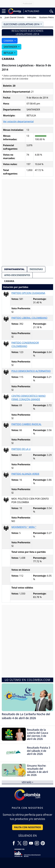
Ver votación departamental (18, 121)
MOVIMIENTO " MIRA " (24, 527)
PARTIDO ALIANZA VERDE (25, 474)
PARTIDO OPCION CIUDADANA (28, 293)
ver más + (27, 782)
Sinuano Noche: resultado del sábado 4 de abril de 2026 (37, 770)
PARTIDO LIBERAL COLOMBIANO (29, 318)
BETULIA (9, 53)
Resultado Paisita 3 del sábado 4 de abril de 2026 (39, 751)
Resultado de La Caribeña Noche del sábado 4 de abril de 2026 (26, 716)
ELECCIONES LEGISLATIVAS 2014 (22, 24)
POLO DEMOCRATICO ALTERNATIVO (31, 371)
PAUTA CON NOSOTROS (27, 827)
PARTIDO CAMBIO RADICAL (26, 424)
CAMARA (9, 41)
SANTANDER (11, 47)
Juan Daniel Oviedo (17, 17)
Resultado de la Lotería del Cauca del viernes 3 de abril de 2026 (38, 734)
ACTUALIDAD (32, 11)
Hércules (34, 17)
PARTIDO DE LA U (21, 449)
